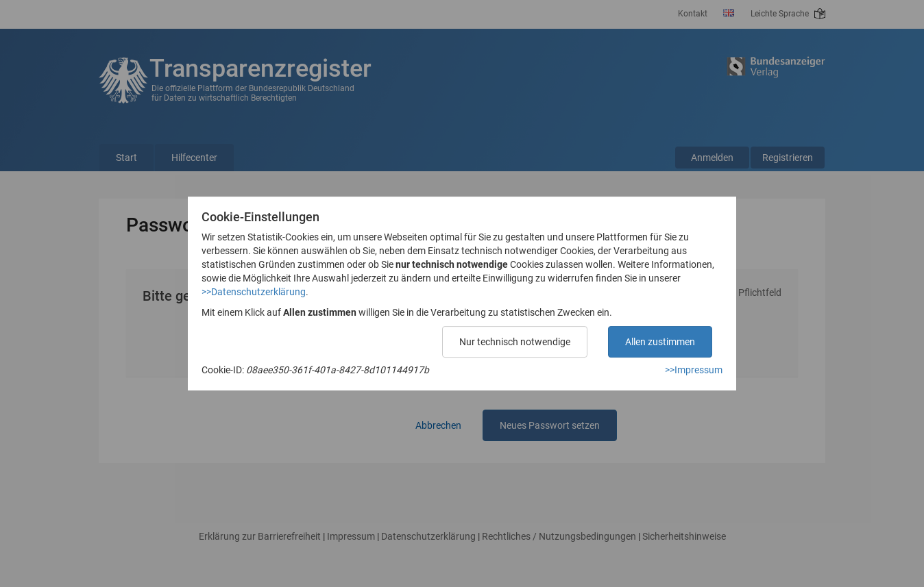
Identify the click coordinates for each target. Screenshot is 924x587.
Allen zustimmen (660, 342)
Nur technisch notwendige (515, 342)
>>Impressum (694, 370)
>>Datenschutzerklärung (254, 292)
